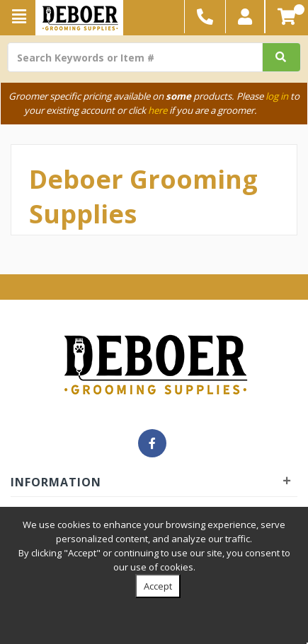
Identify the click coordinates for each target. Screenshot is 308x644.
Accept (158, 586)
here (158, 110)
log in (277, 96)
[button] (245, 17)
